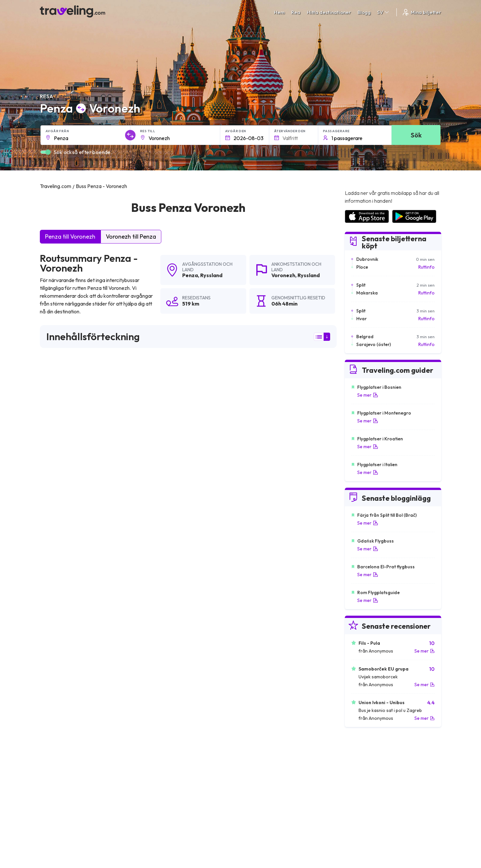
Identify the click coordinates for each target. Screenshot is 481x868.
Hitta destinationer (329, 12)
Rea (296, 12)
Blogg (364, 12)
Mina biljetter (421, 12)
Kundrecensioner (362, 766)
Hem (279, 12)
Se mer (368, 395)
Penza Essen (56, 608)
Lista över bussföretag (368, 773)
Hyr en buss (356, 780)
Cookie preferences (265, 773)
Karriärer (354, 759)
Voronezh (283, 275)
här (63, 454)
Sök (416, 135)
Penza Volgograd (257, 620)
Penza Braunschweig (65, 631)
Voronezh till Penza (131, 237)
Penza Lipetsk (57, 597)
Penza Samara (58, 642)
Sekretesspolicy (260, 766)
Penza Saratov (156, 608)
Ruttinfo (426, 267)
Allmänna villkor (260, 759)
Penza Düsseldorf (258, 608)
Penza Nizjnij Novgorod (166, 631)
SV (384, 12)
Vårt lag (152, 773)
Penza (190, 275)
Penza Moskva (254, 597)
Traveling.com (104, 837)
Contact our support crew (82, 786)
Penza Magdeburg (62, 620)
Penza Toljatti (253, 631)
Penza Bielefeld (157, 620)
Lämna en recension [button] (299, 511)
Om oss (151, 766)
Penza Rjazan (155, 597)
